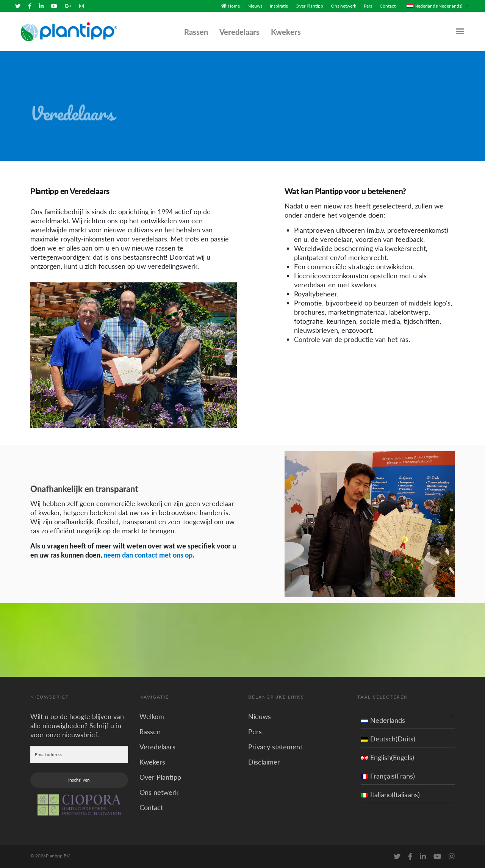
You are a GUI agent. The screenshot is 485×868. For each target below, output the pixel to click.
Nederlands (383, 720)
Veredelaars (239, 32)
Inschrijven (79, 780)
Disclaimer (264, 762)
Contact (388, 6)
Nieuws (255, 6)
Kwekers (286, 32)
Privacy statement (275, 747)
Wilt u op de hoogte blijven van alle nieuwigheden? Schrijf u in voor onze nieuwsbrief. (77, 725)
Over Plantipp (309, 6)
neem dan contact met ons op (148, 555)
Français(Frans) (388, 776)
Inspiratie (279, 6)
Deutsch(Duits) (388, 739)
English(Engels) (388, 757)
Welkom (152, 716)
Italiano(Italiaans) (390, 794)
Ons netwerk (343, 6)
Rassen (196, 32)
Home (234, 6)
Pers (368, 6)
